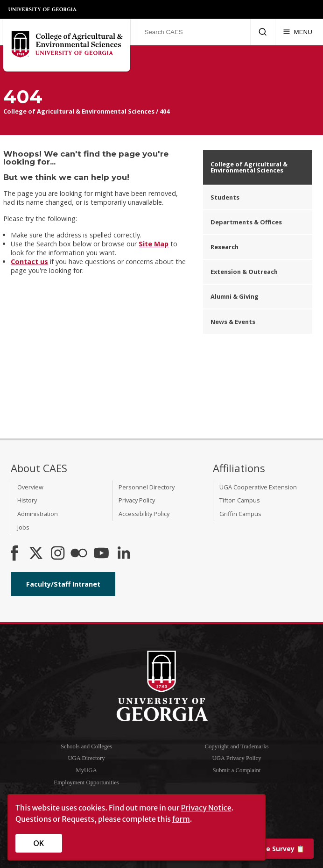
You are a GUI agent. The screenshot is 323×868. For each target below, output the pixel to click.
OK (39, 843)
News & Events (233, 322)
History (27, 500)
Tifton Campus (240, 500)
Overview (30, 487)
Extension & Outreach (244, 272)
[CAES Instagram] (58, 554)
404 (165, 111)
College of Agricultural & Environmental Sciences (79, 111)
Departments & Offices (246, 222)
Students (225, 197)
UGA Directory (86, 758)
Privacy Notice (206, 808)
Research (225, 247)
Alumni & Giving (235, 296)
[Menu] (298, 32)
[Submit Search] (263, 32)
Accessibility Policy (144, 514)
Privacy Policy (137, 500)
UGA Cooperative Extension (258, 487)
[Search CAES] (194, 32)
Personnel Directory (147, 487)
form (181, 819)
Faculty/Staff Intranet (63, 584)
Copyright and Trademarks (236, 746)
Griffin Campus (240, 514)
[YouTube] (101, 554)
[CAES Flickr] (79, 554)
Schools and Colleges (86, 746)
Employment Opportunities (86, 782)
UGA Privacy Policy (236, 758)
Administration (38, 514)
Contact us (29, 262)
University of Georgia (43, 9)
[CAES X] (37, 554)
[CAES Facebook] (14, 554)
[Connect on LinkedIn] (124, 554)
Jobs (23, 527)
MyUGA (86, 770)
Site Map (154, 244)
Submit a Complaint (236, 770)
